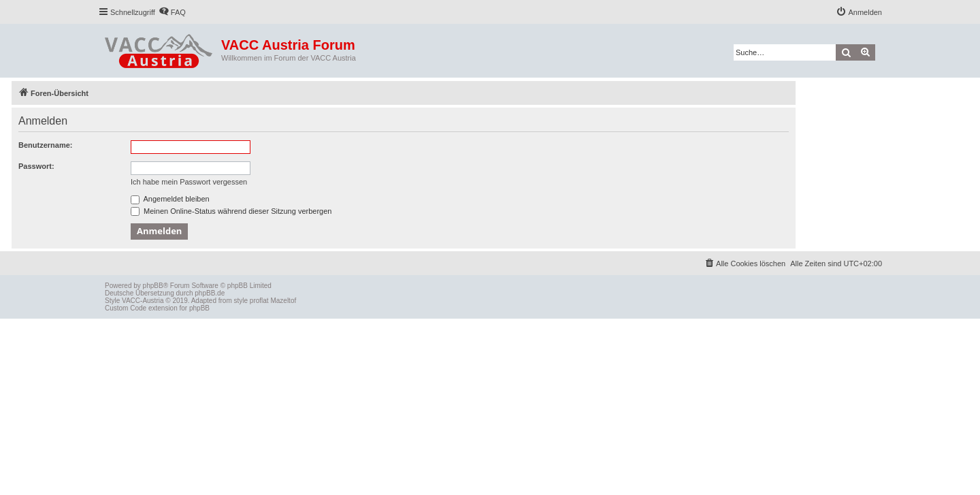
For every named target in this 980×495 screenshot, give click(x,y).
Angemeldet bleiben (170, 199)
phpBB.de (210, 293)
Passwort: (36, 166)
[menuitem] (172, 12)
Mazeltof (283, 301)
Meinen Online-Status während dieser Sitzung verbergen (231, 211)
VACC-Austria (143, 301)
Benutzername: (45, 145)
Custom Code (126, 308)
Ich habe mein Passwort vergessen (189, 182)
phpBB (153, 286)
